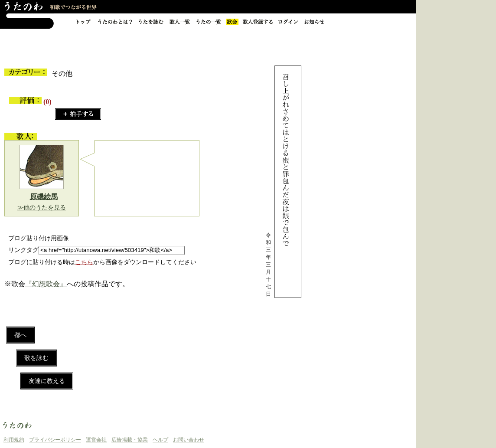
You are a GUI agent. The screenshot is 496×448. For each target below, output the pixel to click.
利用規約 (14, 440)
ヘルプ (160, 440)
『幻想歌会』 (46, 284)
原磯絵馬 (44, 197)
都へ (20, 335)
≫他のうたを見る (42, 208)
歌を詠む (36, 358)
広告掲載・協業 (130, 440)
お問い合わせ (189, 440)
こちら (84, 262)
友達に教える (47, 381)
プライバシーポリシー (55, 440)
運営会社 (96, 440)
